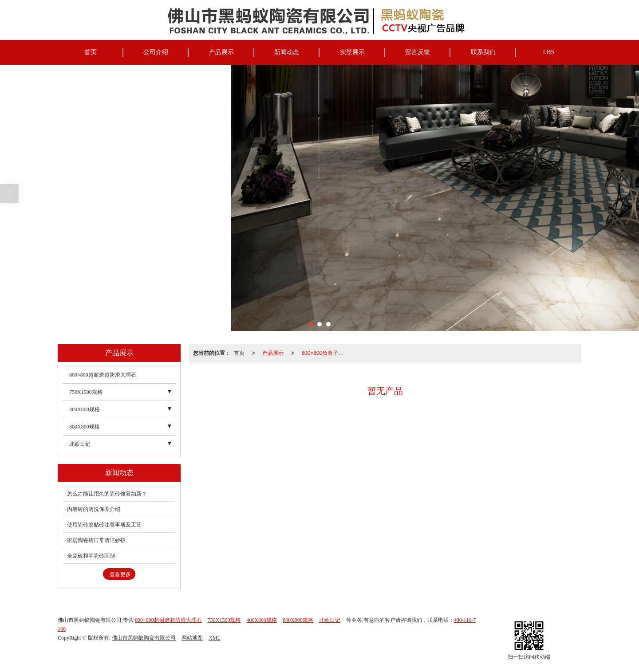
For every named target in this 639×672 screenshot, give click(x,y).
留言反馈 (418, 52)
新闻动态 (287, 52)
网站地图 (192, 638)
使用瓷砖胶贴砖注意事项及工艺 (104, 525)
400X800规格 (85, 409)
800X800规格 (85, 427)
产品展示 (221, 52)
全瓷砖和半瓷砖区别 (91, 556)
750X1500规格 (86, 392)
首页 (91, 52)
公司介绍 (156, 52)
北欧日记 (80, 444)
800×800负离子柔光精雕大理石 (325, 353)
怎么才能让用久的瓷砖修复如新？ (107, 494)
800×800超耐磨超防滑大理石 (103, 375)
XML (215, 638)
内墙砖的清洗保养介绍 (94, 509)
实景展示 (352, 52)
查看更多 (120, 574)
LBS (548, 52)
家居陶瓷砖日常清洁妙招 (96, 540)
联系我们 (483, 52)
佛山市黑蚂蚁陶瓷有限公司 (144, 638)
